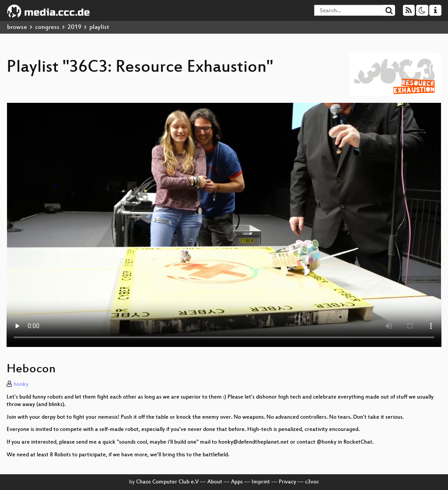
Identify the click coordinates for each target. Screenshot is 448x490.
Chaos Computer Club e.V (167, 482)
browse (17, 27)
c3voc (312, 482)
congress (47, 27)
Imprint (261, 482)
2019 (74, 27)
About (215, 482)
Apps (237, 482)
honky (21, 385)
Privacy (287, 482)
